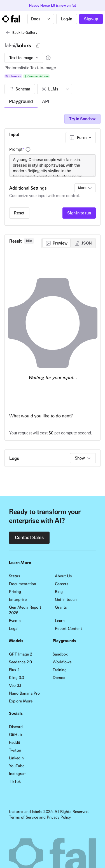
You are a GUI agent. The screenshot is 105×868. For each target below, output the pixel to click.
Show (83, 458)
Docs (36, 19)
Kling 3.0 (17, 678)
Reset (19, 213)
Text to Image (24, 58)
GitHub (15, 735)
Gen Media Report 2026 (25, 610)
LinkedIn (16, 758)
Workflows (62, 662)
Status (15, 576)
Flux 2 (14, 670)
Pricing (15, 592)
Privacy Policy (59, 817)
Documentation (23, 584)
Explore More (21, 701)
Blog (59, 592)
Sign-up (91, 19)
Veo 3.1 (15, 685)
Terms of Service (24, 817)
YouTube (17, 766)
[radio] (56, 243)
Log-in (67, 19)
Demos (59, 678)
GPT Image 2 (21, 654)
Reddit (15, 742)
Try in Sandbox (82, 119)
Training (60, 670)
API (46, 101)
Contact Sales (29, 538)
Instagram (18, 774)
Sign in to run (79, 213)
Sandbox (60, 654)
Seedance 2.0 (20, 662)
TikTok (15, 781)
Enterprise (18, 599)
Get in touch (66, 599)
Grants (61, 607)
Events (15, 621)
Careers (62, 584)
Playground (21, 101)
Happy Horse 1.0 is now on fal (53, 6)
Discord (16, 727)
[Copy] (38, 46)
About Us (63, 576)
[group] (69, 243)
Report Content (68, 628)
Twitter (15, 750)
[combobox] (81, 138)
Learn (60, 621)
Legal (14, 628)
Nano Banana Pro (24, 693)
